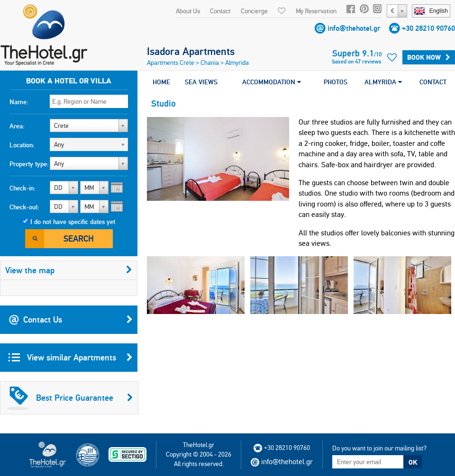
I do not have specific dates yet (73, 222)
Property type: (29, 164)
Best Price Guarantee (70, 398)
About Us (188, 11)
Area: (17, 126)
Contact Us (71, 320)
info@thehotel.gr (354, 28)
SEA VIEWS (201, 82)
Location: (22, 145)
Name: (19, 102)
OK (413, 462)
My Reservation (316, 11)
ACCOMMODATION (272, 82)
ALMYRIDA (383, 82)
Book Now (429, 57)
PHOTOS (336, 82)
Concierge (254, 11)
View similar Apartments (71, 358)
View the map (69, 270)
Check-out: (24, 207)
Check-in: (23, 188)
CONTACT (433, 82)
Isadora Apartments (191, 51)
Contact (220, 11)
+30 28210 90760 (428, 28)
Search (79, 238)
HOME (161, 82)
